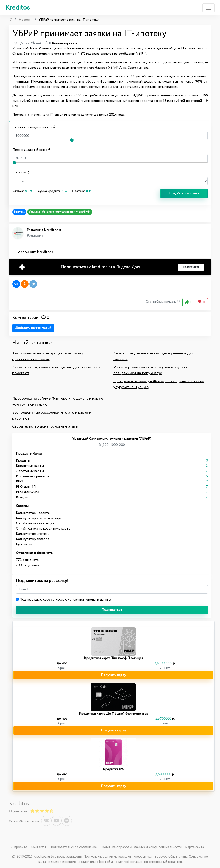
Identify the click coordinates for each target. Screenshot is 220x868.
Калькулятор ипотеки (33, 534)
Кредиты (23, 461)
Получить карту (113, 675)
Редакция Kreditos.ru (45, 230)
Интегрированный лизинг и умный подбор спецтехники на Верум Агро (150, 370)
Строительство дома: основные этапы (45, 426)
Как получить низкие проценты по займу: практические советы (48, 356)
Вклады (22, 497)
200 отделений (28, 565)
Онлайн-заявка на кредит (35, 523)
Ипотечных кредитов (33, 476)
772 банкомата (27, 560)
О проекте (19, 847)
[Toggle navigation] (208, 8)
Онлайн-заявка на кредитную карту (43, 529)
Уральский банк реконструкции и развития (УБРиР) (60, 212)
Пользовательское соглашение (73, 847)
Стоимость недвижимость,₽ (34, 127)
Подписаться (112, 610)
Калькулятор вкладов (33, 539)
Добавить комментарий (33, 328)
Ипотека (19, 212)
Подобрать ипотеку (184, 193)
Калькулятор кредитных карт (39, 518)
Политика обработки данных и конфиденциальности (141, 847)
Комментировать (65, 43)
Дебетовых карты (30, 471)
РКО (19, 481)
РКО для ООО (27, 492)
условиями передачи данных (89, 600)
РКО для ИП (26, 487)
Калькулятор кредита (33, 513)
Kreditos (18, 8)
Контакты (38, 847)
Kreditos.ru (46, 252)
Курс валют (25, 544)
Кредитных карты (30, 466)
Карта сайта (195, 847)
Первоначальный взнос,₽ (32, 150)
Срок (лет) (21, 172)
